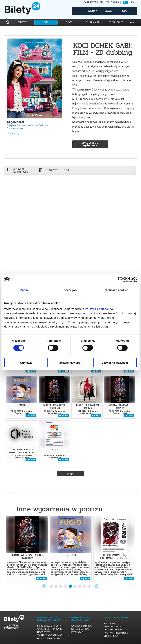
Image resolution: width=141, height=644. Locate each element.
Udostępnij (13, 133)
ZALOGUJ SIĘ (114, 2)
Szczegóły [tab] (70, 290)
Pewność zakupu (113, 627)
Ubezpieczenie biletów (49, 638)
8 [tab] (85, 586)
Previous (44, 586)
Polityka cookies (113, 630)
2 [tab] (56, 586)
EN (133, 2)
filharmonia (92, 22)
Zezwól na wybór (70, 362)
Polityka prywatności (116, 633)
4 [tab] (66, 586)
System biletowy (80, 629)
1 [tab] (51, 586)
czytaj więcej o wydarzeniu (90, 144)
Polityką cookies (96, 309)
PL (125, 2)
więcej (71, 474)
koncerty (23, 22)
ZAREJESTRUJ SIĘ (93, 2)
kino (46, 22)
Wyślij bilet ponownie (50, 629)
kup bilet (31, 371)
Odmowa (26, 362)
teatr (69, 22)
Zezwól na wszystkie (115, 362)
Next (97, 586)
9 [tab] (90, 586)
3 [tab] (61, 586)
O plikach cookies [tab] (116, 290)
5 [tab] (70, 586)
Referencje (77, 632)
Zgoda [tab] (25, 290)
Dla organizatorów (81, 626)
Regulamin (110, 624)
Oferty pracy (111, 636)
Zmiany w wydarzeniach (50, 635)
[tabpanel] (27, 549)
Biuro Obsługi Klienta (49, 626)
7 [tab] (80, 586)
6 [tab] (75, 586)
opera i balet (116, 22)
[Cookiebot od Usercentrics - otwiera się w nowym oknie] (121, 279)
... (132, 22)
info (125, 170)
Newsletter (44, 632)
